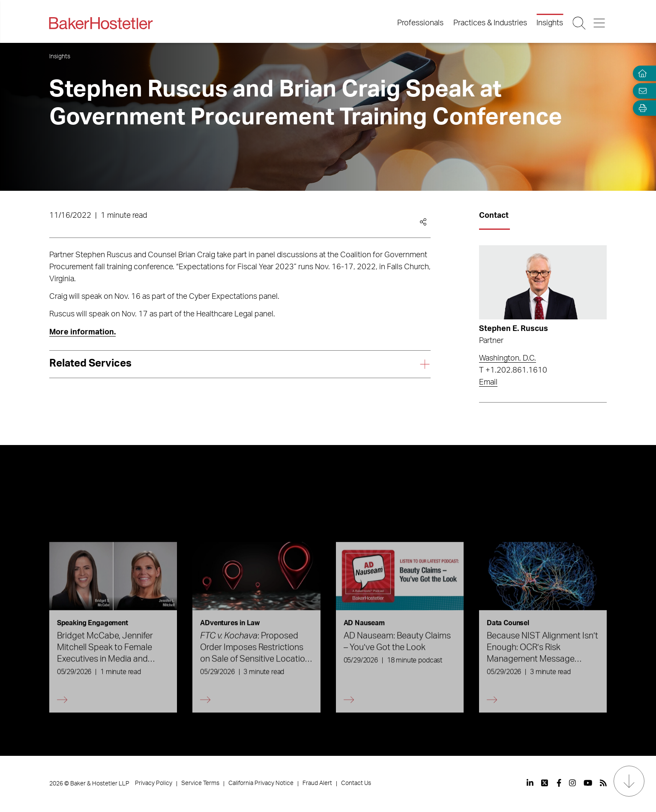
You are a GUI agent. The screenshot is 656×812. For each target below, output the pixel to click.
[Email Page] (641, 91)
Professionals (420, 23)
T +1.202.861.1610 (513, 370)
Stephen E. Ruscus (514, 329)
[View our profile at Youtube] (588, 783)
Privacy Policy (154, 783)
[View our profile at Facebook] (559, 783)
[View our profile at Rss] (603, 783)
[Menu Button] (600, 23)
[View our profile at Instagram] (572, 783)
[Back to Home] (101, 23)
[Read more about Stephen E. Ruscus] (543, 282)
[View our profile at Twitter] (545, 783)
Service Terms (200, 783)
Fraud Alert (317, 783)
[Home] (641, 74)
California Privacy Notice (261, 783)
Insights (550, 23)
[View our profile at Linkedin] (530, 783)
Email (488, 382)
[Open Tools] (641, 108)
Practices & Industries (490, 23)
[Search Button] (580, 23)
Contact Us (356, 783)
